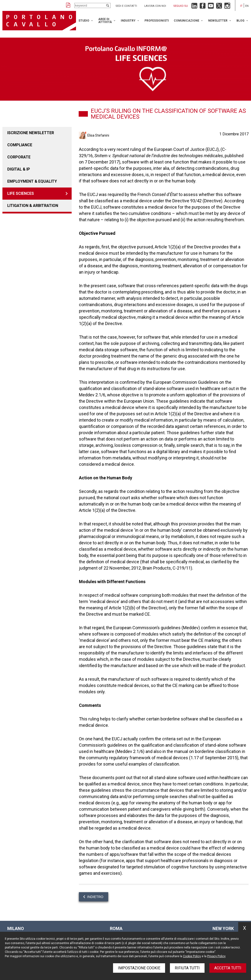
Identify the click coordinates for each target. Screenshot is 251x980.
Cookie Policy (192, 956)
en (247, 6)
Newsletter (218, 21)
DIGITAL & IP (19, 169)
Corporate (19, 157)
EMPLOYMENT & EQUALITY (32, 181)
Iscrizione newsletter (31, 133)
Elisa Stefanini (98, 135)
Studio (84, 21)
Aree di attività (105, 21)
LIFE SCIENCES (21, 193)
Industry (128, 21)
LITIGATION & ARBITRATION (33, 206)
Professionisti (157, 21)
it (241, 6)
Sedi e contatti (126, 6)
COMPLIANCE (20, 145)
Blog (240, 21)
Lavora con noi (155, 6)
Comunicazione (186, 21)
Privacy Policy (216, 956)
